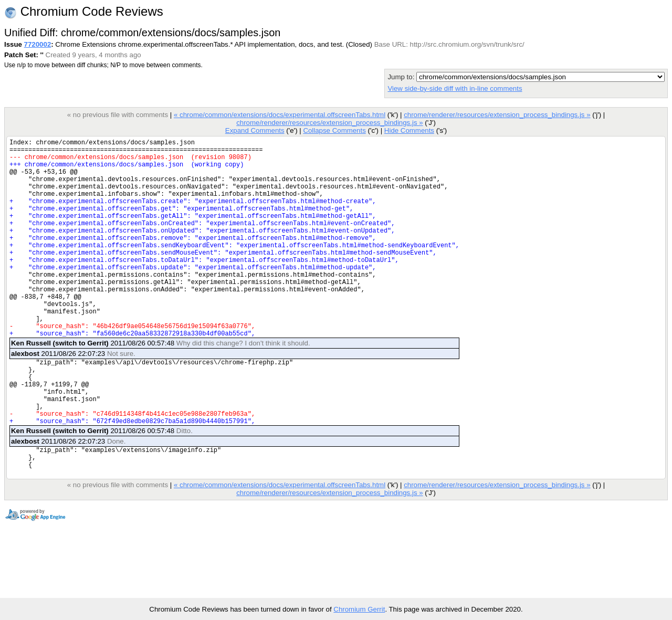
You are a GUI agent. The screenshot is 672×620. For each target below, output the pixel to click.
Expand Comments (255, 130)
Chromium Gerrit (359, 609)
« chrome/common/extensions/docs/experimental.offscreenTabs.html (280, 115)
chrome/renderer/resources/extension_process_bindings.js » (497, 115)
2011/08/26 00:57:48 (161, 386)
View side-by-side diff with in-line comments (455, 88)
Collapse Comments (334, 130)
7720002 (38, 44)
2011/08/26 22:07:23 (73, 396)
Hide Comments (409, 130)
